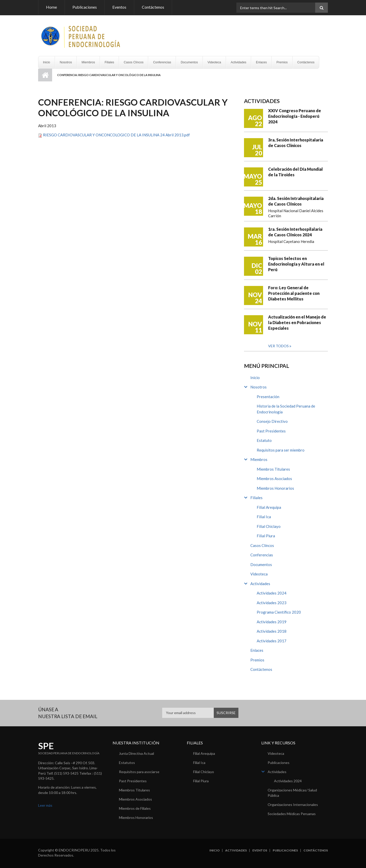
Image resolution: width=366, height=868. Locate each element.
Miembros (88, 62)
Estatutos (127, 763)
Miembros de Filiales (135, 808)
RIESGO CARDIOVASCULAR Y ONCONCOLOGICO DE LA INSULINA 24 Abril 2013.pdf (116, 135)
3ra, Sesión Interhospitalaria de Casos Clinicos (296, 143)
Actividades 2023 (272, 603)
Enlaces (261, 62)
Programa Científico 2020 (279, 612)
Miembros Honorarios (275, 488)
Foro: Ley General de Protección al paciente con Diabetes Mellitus (294, 293)
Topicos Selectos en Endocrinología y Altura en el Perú (296, 264)
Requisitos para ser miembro (281, 450)
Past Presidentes (271, 431)
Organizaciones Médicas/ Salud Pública (292, 793)
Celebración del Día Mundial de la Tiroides (295, 172)
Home (51, 7)
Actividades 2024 (272, 593)
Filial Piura (266, 536)
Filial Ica (264, 517)
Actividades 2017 (272, 641)
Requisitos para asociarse (139, 772)
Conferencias (162, 62)
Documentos (189, 62)
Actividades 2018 (272, 631)
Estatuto (264, 440)
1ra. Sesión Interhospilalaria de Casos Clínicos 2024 (295, 232)
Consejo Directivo (272, 421)
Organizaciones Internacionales (293, 805)
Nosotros (66, 62)
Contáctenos (153, 7)
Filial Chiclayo (269, 526)
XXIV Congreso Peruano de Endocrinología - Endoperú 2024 (295, 116)
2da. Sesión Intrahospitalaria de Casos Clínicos (296, 201)
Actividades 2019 (272, 622)
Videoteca (214, 62)
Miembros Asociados (274, 479)
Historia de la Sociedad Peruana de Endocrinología (286, 409)
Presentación (268, 397)
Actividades (239, 62)
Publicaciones (85, 7)
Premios (282, 62)
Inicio (47, 62)
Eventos (119, 7)
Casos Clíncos (134, 62)
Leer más (45, 805)
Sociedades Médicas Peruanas (292, 814)
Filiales (109, 62)
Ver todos (279, 346)
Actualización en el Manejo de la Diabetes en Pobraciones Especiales (297, 322)
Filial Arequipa (269, 507)
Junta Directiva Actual (136, 753)
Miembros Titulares (273, 469)
